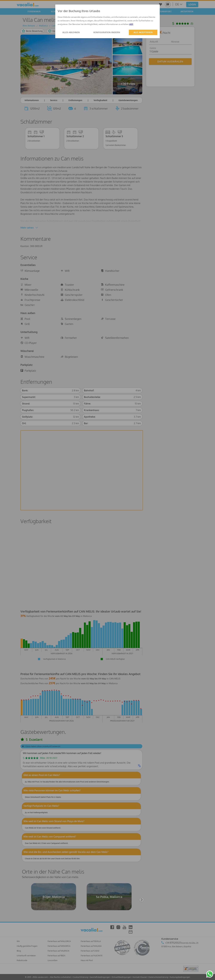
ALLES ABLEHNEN (71, 32)
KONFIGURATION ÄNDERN (107, 32)
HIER (131, 24)
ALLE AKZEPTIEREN (143, 32)
